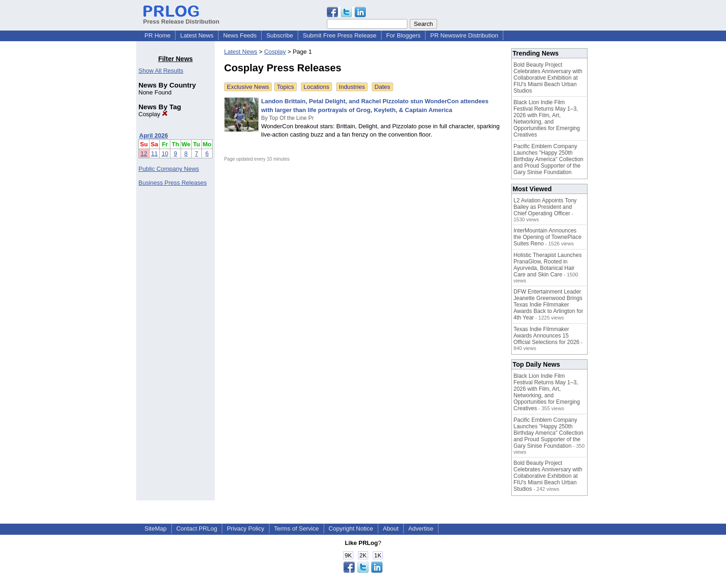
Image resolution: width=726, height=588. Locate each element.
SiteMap (156, 529)
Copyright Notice (351, 529)
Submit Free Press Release (340, 35)
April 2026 (154, 135)
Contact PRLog (197, 529)
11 (154, 153)
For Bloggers (403, 35)
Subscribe (280, 35)
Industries (352, 87)
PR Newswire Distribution (464, 35)
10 (165, 153)
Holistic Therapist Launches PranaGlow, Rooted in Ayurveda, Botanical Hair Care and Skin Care (548, 265)
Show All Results (161, 71)
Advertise (421, 529)
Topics (285, 87)
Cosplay (153, 114)
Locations (317, 87)
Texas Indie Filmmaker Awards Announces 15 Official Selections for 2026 (547, 336)
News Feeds (240, 35)
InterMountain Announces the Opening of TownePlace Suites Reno (548, 237)
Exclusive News (248, 87)
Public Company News (169, 169)
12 (144, 153)
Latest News (197, 35)
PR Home (157, 35)
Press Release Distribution (181, 18)
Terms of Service (297, 529)
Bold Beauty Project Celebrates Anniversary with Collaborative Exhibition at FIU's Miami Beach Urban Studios (548, 78)
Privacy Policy (246, 529)
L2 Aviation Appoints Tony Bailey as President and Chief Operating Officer (545, 207)
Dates (382, 87)
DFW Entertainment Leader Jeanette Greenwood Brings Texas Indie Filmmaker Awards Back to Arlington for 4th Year (548, 305)
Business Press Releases (172, 183)
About (391, 529)
